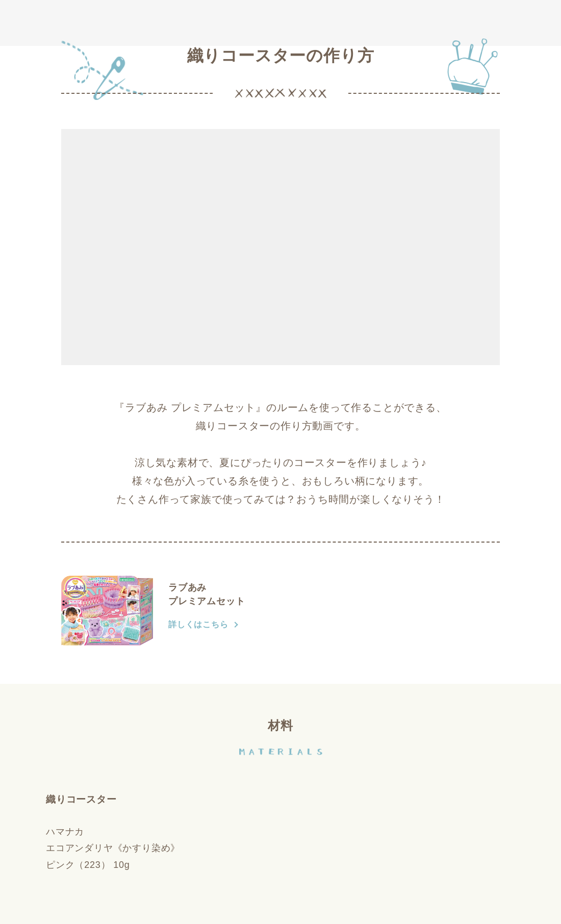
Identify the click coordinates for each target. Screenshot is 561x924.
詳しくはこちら (198, 624)
